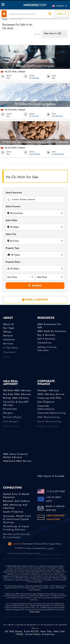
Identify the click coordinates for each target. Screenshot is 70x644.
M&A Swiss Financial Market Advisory (15, 456)
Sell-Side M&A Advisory (17, 390)
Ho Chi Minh (11, 72)
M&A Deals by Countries (52, 331)
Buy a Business (46, 335)
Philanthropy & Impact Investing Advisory (16, 532)
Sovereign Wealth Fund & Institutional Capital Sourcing (17, 523)
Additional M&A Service (17, 461)
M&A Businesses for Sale (49, 326)
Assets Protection (13, 512)
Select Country (13, 206)
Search (35, 286)
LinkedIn (15, 544)
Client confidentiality (36, 551)
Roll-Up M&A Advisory (16, 398)
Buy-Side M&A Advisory (17, 394)
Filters (62, 14)
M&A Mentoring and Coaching (15, 507)
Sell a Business (46, 339)
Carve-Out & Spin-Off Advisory (16, 405)
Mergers (8, 415)
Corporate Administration (46, 410)
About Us (9, 324)
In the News (10, 350)
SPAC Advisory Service (51, 394)
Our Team (9, 328)
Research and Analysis (16, 501)
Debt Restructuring (49, 419)
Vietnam (22, 72)
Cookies (20, 549)
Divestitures (10, 410)
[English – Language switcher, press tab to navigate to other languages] (60, 6)
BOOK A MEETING (35, 300)
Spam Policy (56, 545)
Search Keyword (14, 193)
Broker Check (35, 612)
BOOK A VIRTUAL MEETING (55, 508)
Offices (7, 332)
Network (8, 336)
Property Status (13, 262)
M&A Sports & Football (51, 476)
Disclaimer (28, 544)
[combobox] (55, 34)
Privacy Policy (41, 544)
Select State (11, 220)
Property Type (12, 248)
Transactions (44, 344)
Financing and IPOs (49, 398)
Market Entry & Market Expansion (16, 496)
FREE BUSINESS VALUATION (56, 517)
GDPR (51, 551)
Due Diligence (46, 402)
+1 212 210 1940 (56, 491)
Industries (9, 341)
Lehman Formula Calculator (47, 353)
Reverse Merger (12, 419)
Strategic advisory (48, 390)
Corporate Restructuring (52, 415)
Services (8, 345)
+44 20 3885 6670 (54, 499)
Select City (11, 234)
